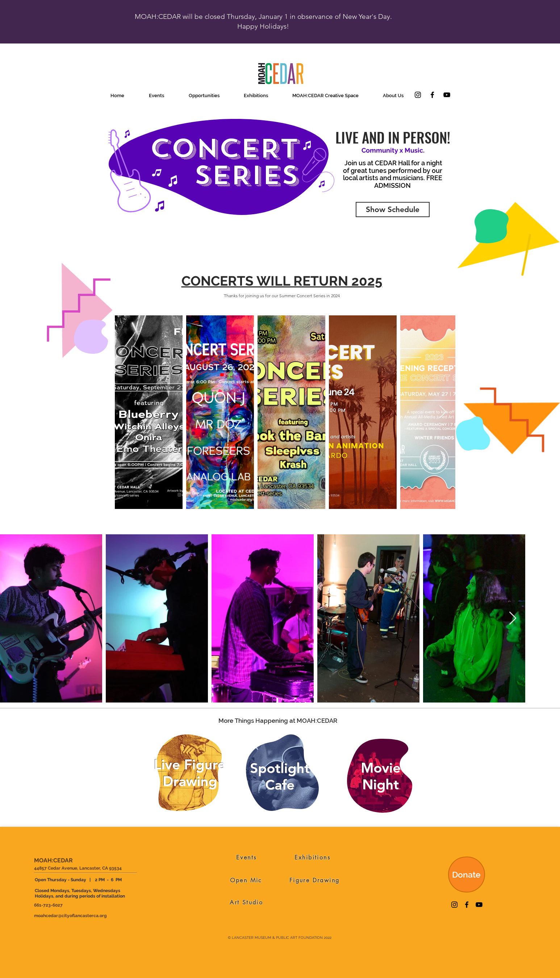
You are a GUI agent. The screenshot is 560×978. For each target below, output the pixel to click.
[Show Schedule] (393, 210)
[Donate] (467, 875)
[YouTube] (447, 95)
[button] (156, 96)
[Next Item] (443, 412)
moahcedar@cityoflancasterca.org (70, 916)
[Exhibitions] (312, 857)
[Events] (246, 857)
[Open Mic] (246, 880)
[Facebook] (432, 95)
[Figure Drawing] (315, 880)
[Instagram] (418, 95)
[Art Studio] (246, 902)
